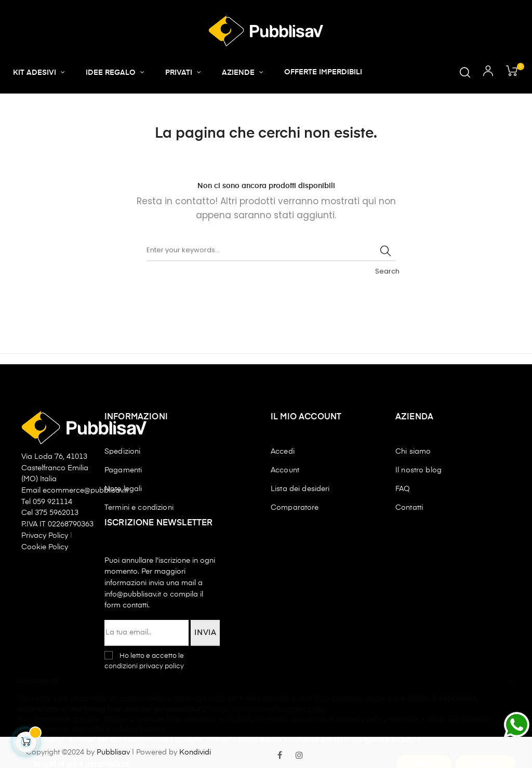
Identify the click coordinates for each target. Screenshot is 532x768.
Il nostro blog (418, 470)
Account (285, 470)
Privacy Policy (46, 536)
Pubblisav (113, 752)
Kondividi (195, 752)
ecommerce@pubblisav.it (85, 491)
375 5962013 (57, 513)
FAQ (403, 489)
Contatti (409, 508)
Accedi (283, 452)
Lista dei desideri (300, 489)
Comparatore (295, 508)
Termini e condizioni (139, 508)
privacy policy (162, 666)
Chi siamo (413, 452)
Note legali (123, 489)
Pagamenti (123, 470)
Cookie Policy (45, 547)
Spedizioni (122, 452)
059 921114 (52, 502)
